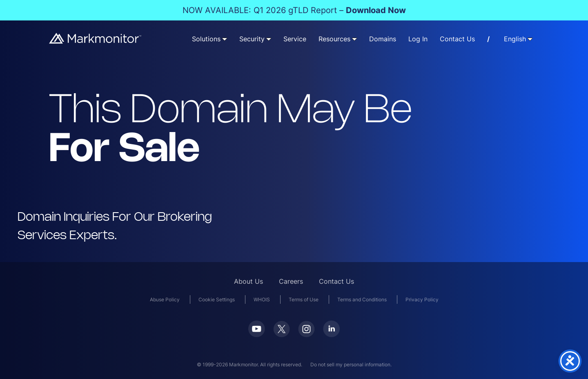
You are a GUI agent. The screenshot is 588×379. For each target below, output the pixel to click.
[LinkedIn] (331, 335)
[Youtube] (257, 335)
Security (252, 39)
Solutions (206, 39)
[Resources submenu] (354, 39)
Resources (334, 39)
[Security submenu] (269, 39)
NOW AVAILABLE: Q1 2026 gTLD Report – (294, 10)
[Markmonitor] (96, 41)
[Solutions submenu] (225, 39)
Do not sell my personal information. (351, 364)
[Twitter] (282, 335)
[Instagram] (306, 335)
